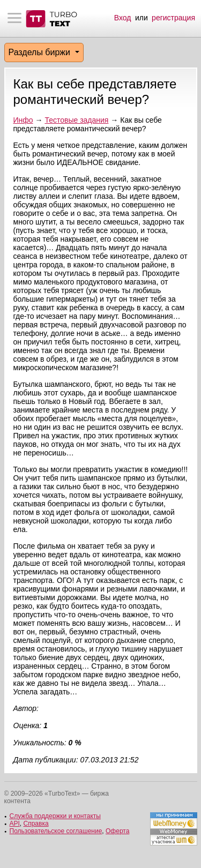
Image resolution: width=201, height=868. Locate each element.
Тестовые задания (76, 120)
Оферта (117, 831)
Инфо (23, 120)
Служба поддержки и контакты (55, 816)
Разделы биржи (41, 52)
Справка (36, 824)
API (15, 824)
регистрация (173, 18)
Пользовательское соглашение (56, 831)
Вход (123, 18)
